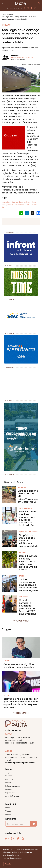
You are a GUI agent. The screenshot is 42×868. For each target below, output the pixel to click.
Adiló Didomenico (22, 205)
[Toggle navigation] (3, 4)
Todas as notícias (21, 621)
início (34, 202)
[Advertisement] (18, 383)
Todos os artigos (21, 713)
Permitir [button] (8, 864)
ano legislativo (7, 205)
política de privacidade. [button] (13, 858)
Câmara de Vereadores (21, 202)
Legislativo (6, 202)
